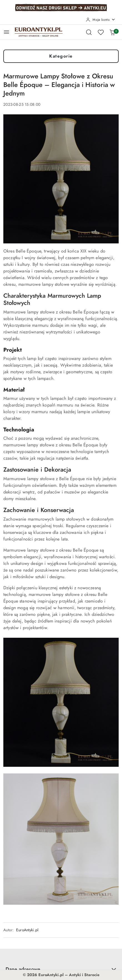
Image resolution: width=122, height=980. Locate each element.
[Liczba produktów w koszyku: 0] (112, 32)
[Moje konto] (101, 20)
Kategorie (61, 56)
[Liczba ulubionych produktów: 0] (101, 32)
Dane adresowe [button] (61, 969)
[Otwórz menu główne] (7, 32)
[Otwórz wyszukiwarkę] (89, 32)
